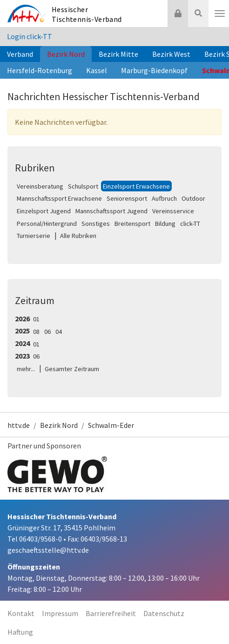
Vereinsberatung (40, 186)
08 (36, 332)
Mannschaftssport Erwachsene (59, 198)
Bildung (165, 224)
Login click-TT (30, 36)
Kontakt (21, 613)
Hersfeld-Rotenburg (40, 70)
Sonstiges (96, 224)
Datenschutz (164, 613)
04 (59, 332)
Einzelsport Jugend (44, 211)
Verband (20, 54)
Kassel (97, 70)
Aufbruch (164, 198)
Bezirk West (171, 54)
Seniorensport (127, 198)
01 (36, 319)
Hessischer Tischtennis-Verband (87, 14)
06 (47, 332)
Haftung (20, 632)
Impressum (60, 613)
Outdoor (193, 198)
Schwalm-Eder (111, 425)
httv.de (19, 425)
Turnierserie (34, 236)
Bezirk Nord (66, 54)
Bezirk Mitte (118, 54)
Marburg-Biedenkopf (154, 70)
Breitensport (132, 224)
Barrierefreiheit (111, 613)
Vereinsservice (173, 211)
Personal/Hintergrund (47, 224)
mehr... (26, 369)
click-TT (190, 224)
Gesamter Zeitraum (72, 369)
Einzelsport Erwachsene (136, 186)
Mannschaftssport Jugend (111, 211)
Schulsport (83, 186)
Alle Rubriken (78, 236)
